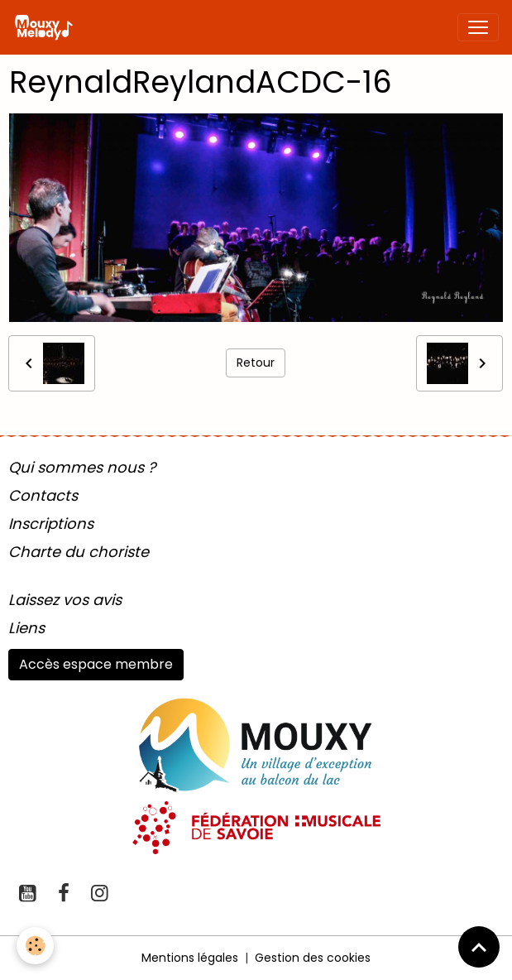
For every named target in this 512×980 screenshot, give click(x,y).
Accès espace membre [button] (96, 664)
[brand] (47, 27)
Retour (256, 363)
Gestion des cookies (313, 958)
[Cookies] (35, 946)
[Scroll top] (479, 947)
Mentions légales (190, 958)
